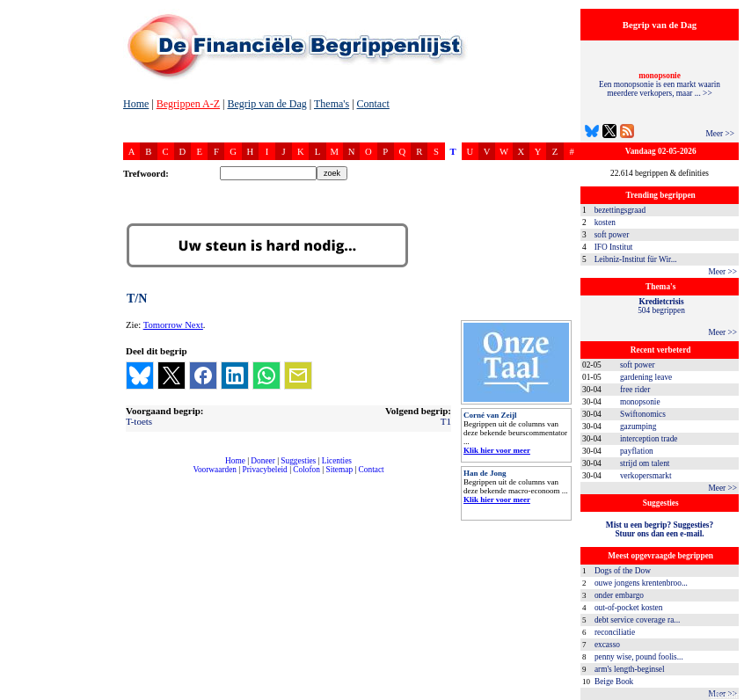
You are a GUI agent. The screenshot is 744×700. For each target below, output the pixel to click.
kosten (605, 222)
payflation (637, 451)
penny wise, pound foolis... (639, 657)
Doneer (263, 461)
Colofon (306, 470)
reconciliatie (615, 632)
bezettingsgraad (620, 210)
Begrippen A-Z (188, 104)
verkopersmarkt (646, 476)
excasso (607, 645)
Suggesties (298, 461)
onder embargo (619, 595)
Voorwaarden (215, 470)
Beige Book (614, 682)
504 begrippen (661, 306)
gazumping (638, 427)
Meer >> (720, 134)
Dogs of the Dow (623, 571)
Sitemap (339, 470)
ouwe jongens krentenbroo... (641, 583)
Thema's (332, 104)
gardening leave (646, 377)
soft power (612, 235)
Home (136, 104)
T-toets (139, 421)
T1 (446, 421)
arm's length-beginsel (630, 669)
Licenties (337, 461)
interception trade (649, 439)
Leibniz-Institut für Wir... (636, 259)
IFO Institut (614, 247)
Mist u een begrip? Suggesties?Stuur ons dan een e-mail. (660, 529)
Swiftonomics (643, 414)
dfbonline (727, 695)
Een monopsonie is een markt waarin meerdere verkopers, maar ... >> (660, 84)
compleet (132, 476)
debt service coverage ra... (637, 620)
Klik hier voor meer (497, 450)
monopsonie (640, 402)
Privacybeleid (265, 470)
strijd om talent (645, 463)
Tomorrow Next (173, 325)
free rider (635, 390)
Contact (373, 104)
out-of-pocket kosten (628, 608)
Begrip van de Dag (266, 104)
